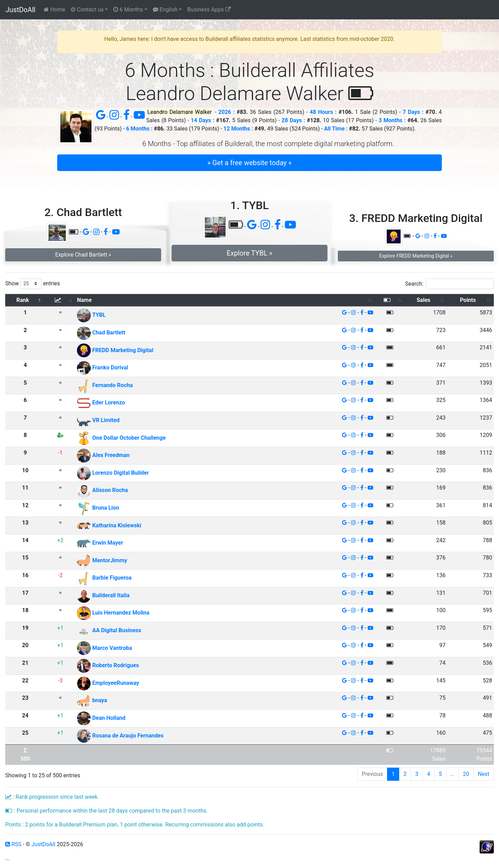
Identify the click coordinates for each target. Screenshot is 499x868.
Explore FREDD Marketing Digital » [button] (416, 256)
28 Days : (294, 120)
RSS (13, 844)
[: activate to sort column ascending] (60, 300)
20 (466, 774)
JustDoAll (20, 10)
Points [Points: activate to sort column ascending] (468, 300)
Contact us (87, 10)
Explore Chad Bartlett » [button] (83, 255)
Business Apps (209, 10)
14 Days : (203, 120)
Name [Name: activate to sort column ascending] (84, 300)
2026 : (226, 112)
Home (54, 10)
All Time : (336, 129)
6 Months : (139, 129)
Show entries (33, 284)
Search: (449, 284)
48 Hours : (323, 112)
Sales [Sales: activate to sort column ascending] (423, 300)
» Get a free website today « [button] (249, 163)
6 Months (128, 10)
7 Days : (413, 112)
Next (484, 774)
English (165, 10)
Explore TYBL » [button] (249, 253)
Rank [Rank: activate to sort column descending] (23, 300)
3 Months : (392, 120)
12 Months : (238, 129)
